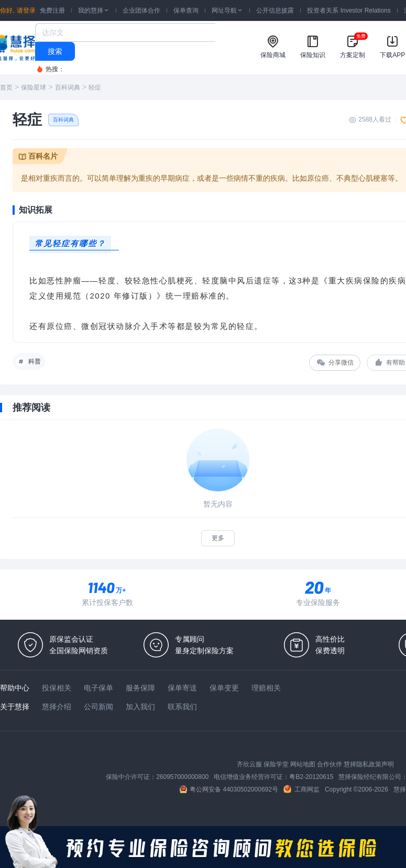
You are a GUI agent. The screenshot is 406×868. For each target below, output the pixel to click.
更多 (218, 538)
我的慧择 (94, 10)
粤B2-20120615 (311, 777)
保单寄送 (182, 688)
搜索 (55, 51)
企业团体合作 (141, 10)
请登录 (26, 10)
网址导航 (227, 10)
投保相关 (57, 688)
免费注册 (52, 10)
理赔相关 (266, 688)
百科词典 (68, 87)
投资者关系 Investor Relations (349, 10)
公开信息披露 (275, 10)
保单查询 (186, 10)
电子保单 (98, 688)
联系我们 (182, 707)
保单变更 (224, 688)
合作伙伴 (330, 764)
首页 (6, 87)
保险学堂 (276, 764)
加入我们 (140, 707)
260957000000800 (182, 777)
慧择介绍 (57, 707)
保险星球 (34, 87)
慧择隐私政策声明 (369, 764)
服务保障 (140, 688)
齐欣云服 (249, 764)
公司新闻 (98, 707)
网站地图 (303, 764)
